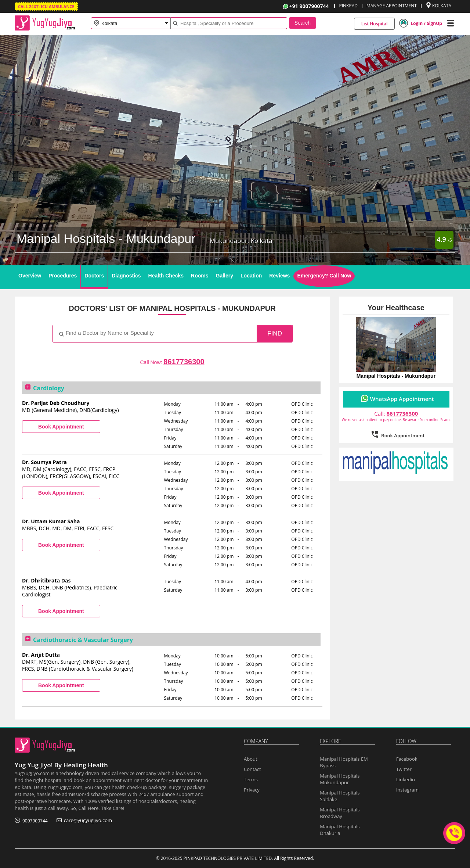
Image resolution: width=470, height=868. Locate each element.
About (251, 759)
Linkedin (406, 779)
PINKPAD (348, 6)
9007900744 (35, 821)
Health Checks (166, 276)
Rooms (200, 276)
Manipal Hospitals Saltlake (340, 796)
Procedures (63, 276)
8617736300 (184, 362)
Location (251, 276)
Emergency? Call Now (324, 276)
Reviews (279, 276)
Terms (251, 779)
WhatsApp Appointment (402, 399)
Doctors (94, 276)
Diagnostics (126, 276)
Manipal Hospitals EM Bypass (344, 762)
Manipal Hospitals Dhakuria (340, 830)
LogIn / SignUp (426, 23)
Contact (252, 769)
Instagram (407, 790)
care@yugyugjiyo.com (88, 820)
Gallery (225, 276)
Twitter (404, 769)
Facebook (407, 759)
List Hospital (375, 24)
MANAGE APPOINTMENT (392, 6)
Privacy (252, 790)
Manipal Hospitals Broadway (340, 813)
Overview (30, 276)
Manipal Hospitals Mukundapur (340, 779)
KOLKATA (442, 6)
